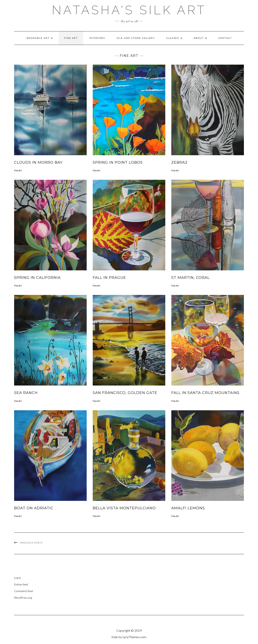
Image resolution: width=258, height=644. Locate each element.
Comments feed (23, 591)
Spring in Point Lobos (118, 162)
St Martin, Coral (190, 278)
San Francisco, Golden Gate (125, 393)
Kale (115, 637)
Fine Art (71, 38)
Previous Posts (31, 543)
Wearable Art (40, 38)
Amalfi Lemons (188, 508)
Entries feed (21, 584)
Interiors (97, 38)
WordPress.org (23, 598)
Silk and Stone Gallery (136, 38)
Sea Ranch (26, 393)
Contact (225, 38)
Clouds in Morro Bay (38, 162)
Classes (174, 38)
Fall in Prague (109, 278)
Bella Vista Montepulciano (124, 508)
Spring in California (37, 278)
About (200, 38)
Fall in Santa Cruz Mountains (205, 393)
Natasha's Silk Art (129, 10)
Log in (18, 578)
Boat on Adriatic (34, 508)
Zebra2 (179, 162)
